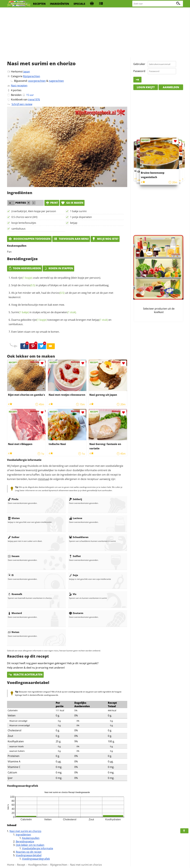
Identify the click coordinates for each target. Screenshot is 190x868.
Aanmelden (171, 87)
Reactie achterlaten (25, 675)
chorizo (28, 285)
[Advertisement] (95, 33)
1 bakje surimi (78, 211)
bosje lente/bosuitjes (24, 223)
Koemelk (15, 594)
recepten (39, 4)
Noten (14, 632)
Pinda (13, 499)
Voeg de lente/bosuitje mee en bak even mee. (38, 305)
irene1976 (34, 99)
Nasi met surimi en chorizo (25, 831)
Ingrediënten (23, 835)
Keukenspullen (31, 838)
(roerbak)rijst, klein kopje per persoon (34, 211)
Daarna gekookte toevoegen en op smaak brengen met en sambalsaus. (60, 322)
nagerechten (56, 81)
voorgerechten (37, 81)
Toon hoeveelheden (25, 268)
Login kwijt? (146, 87)
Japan (27, 72)
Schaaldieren (79, 537)
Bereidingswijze (25, 841)
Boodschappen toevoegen (29, 239)
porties (17, 90)
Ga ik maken (72, 203)
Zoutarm (76, 613)
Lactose (76, 518)
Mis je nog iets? (105, 239)
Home (11, 865)
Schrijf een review (22, 104)
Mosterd (15, 613)
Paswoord (139, 71)
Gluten (14, 518)
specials (79, 4)
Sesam (14, 556)
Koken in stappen (58, 268)
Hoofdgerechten (38, 865)
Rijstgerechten (32, 76)
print (52, 203)
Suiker (14, 537)
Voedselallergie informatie (38, 848)
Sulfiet (75, 556)
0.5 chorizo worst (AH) (24, 217)
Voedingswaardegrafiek (36, 859)
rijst (25, 278)
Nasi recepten (19, 86)
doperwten (65, 312)
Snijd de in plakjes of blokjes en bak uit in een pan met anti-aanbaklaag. (60, 285)
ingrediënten (59, 4)
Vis (73, 594)
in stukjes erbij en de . (44, 312)
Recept (21, 865)
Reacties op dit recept (29, 852)
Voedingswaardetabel (29, 855)
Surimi (20, 312)
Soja (73, 575)
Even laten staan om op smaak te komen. (35, 332)
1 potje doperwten (81, 217)
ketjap (74, 223)
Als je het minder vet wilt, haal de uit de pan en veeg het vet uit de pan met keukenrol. (61, 295)
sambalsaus (18, 229)
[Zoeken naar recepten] (158, 4)
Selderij (76, 499)
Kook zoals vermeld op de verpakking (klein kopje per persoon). (56, 278)
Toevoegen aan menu (71, 239)
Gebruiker (139, 64)
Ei (11, 575)
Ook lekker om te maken (30, 845)
